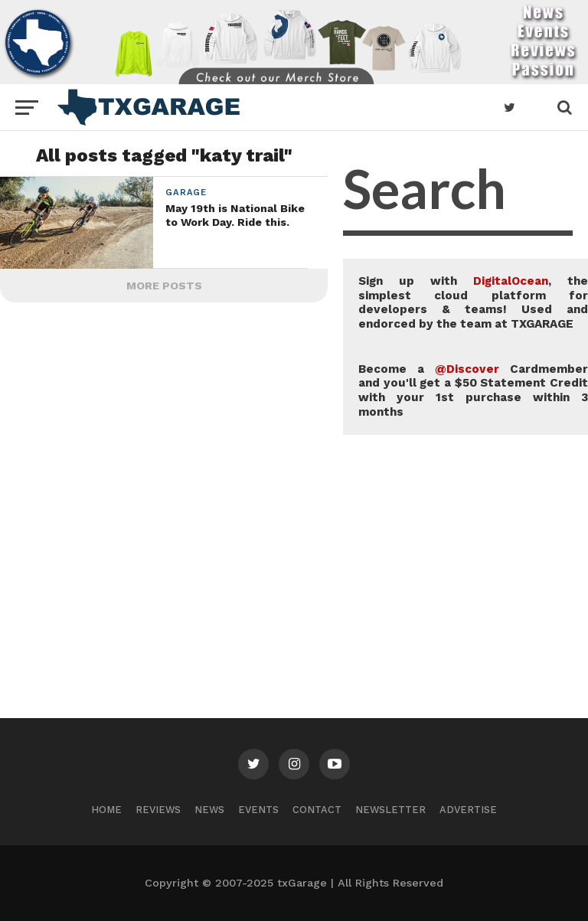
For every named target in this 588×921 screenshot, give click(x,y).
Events (258, 810)
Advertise (468, 810)
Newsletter (390, 810)
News (209, 810)
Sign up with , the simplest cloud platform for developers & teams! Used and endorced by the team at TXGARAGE (473, 302)
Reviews (158, 810)
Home (106, 810)
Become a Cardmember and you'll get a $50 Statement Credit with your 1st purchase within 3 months (473, 390)
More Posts (164, 286)
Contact (317, 810)
